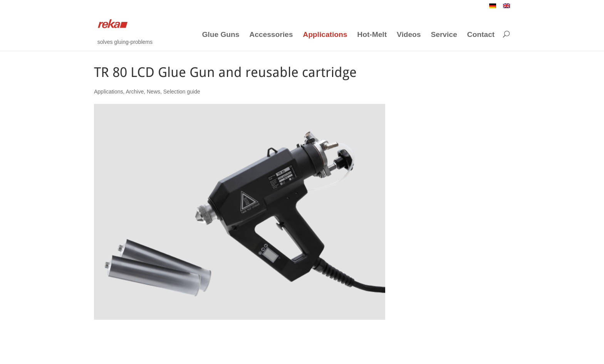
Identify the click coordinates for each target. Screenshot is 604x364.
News (154, 92)
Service (444, 35)
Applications (325, 35)
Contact (481, 35)
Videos (409, 35)
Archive (135, 92)
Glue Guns (221, 35)
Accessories (271, 35)
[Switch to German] (493, 8)
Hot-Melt (372, 35)
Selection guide (182, 92)
